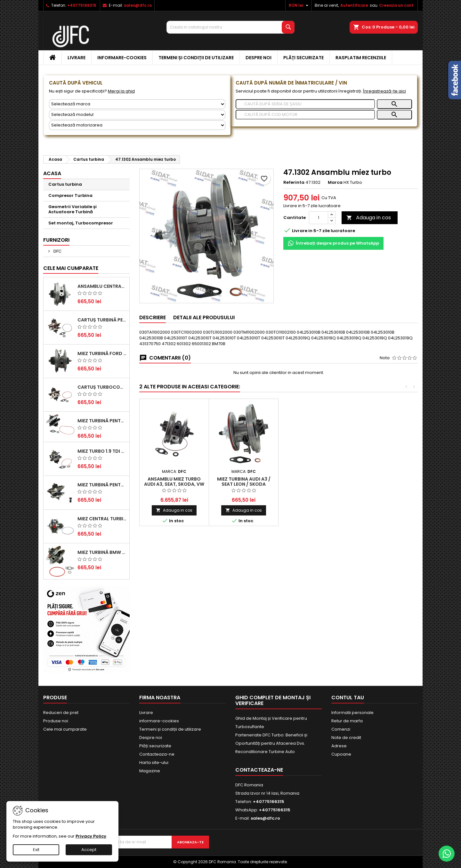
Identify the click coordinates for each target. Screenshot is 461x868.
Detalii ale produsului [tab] (204, 317)
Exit (36, 850)
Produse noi (56, 721)
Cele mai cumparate (71, 268)
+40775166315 (82, 5)
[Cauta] (230, 27)
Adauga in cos (369, 218)
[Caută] (305, 104)
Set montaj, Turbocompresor (81, 223)
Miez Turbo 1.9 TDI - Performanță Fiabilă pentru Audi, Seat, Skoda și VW (102, 451)
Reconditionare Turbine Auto (265, 752)
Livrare (77, 58)
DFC (57, 251)
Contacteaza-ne (157, 754)
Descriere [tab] (153, 317)
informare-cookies (122, 58)
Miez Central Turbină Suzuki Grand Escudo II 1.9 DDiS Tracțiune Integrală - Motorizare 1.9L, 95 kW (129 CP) (102, 519)
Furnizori (56, 240)
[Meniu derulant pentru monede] (299, 5)
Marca (335, 183)
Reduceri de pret (61, 713)
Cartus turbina (65, 184)
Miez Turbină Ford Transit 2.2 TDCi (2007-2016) (102, 353)
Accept (89, 850)
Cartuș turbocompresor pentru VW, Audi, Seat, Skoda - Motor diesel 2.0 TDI (102, 387)
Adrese (339, 746)
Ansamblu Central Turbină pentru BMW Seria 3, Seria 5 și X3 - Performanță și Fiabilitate (102, 286)
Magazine (150, 771)
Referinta (294, 183)
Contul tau (348, 698)
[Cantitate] (319, 218)
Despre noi (259, 58)
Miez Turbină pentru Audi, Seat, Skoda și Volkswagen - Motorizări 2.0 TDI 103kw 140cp (102, 485)
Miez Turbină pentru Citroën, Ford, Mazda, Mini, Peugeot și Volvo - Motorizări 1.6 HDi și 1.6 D (102, 421)
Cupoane (341, 754)
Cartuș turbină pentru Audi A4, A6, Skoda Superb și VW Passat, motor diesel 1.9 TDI (102, 320)
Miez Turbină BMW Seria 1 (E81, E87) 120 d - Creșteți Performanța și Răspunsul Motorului (102, 552)
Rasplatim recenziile (361, 58)
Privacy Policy (91, 836)
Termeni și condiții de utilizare (196, 58)
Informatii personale (352, 713)
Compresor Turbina (70, 195)
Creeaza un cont (396, 5)
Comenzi (341, 729)
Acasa (52, 173)
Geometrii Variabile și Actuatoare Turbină (73, 209)
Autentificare (354, 5)
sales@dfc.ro (138, 5)
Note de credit (346, 738)
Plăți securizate (303, 58)
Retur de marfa (347, 721)
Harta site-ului (154, 763)
